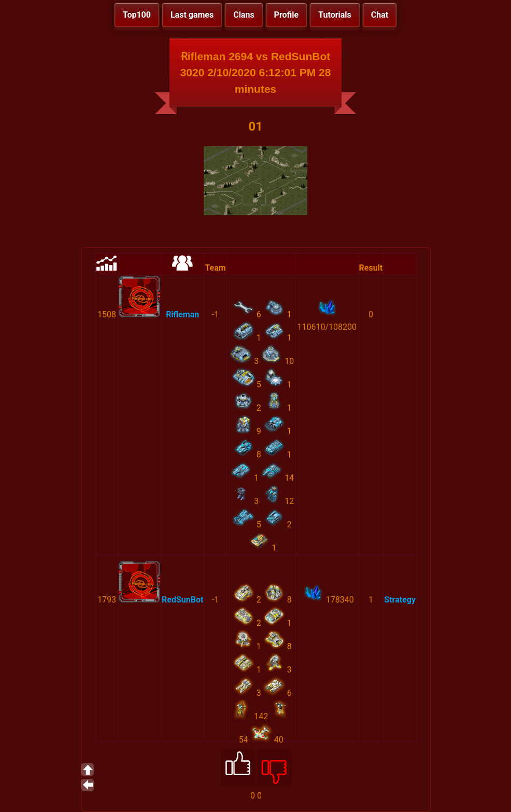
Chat (380, 15)
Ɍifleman (182, 314)
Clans (244, 15)
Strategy (400, 600)
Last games (192, 15)
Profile (287, 15)
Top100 (137, 15)
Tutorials (335, 15)
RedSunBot (182, 600)
